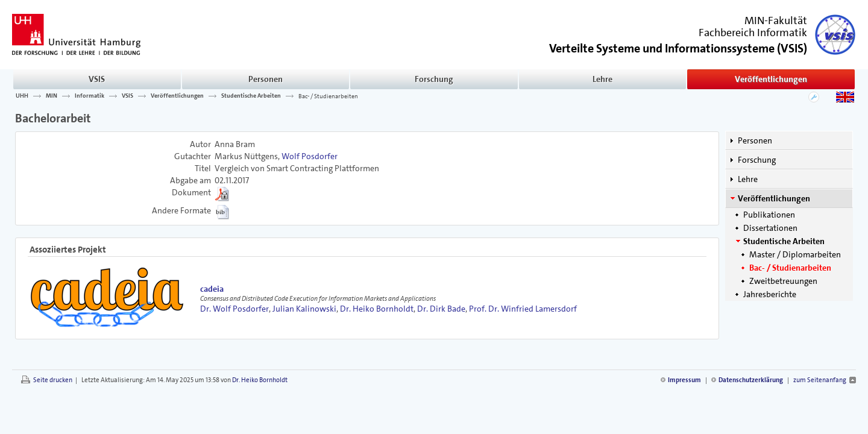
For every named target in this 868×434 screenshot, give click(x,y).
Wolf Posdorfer (310, 156)
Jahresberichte (770, 294)
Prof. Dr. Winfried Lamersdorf (523, 309)
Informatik (90, 96)
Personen (266, 79)
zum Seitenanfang (820, 380)
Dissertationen (770, 228)
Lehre (602, 79)
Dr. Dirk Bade (441, 309)
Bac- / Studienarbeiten (328, 96)
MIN (52, 96)
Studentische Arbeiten (251, 96)
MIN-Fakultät (776, 20)
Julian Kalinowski (304, 309)
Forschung (434, 79)
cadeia (212, 289)
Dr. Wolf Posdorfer (234, 309)
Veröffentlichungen (771, 79)
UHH (22, 96)
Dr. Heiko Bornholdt (377, 309)
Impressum (684, 380)
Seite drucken (53, 380)
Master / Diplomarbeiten (795, 254)
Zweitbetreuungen (783, 281)
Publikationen (769, 215)
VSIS (97, 79)
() (678, 47)
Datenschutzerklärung (751, 380)
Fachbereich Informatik (753, 33)
